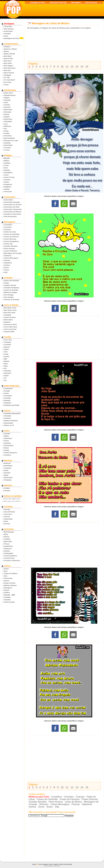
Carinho (7, 105)
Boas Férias (9, 58)
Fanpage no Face (38, 2)
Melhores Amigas (11, 292)
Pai (5, 368)
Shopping (8, 480)
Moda (6, 475)
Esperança (8, 119)
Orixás (7, 182)
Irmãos (7, 356)
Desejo (7, 114)
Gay (6, 576)
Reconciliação (9, 138)
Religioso (8, 187)
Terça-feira (8, 26)
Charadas (8, 416)
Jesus (6, 175)
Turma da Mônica (11, 556)
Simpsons (8, 549)
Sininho (7, 551)
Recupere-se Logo (11, 140)
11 (67, 67)
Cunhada (8, 342)
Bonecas (8, 463)
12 (72, 67)
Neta (6, 364)
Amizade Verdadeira (12, 288)
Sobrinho (8, 373)
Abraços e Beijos (11, 49)
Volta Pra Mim (9, 332)
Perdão (7, 133)
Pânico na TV (9, 425)
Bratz (6, 534)
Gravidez (8, 398)
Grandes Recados (11, 246)
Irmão (6, 354)
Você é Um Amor (10, 329)
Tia (5, 378)
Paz (6, 129)
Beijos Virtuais (10, 54)
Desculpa (8, 112)
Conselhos (8, 225)
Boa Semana (9, 29)
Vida (6, 272)
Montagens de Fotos (12, 38)
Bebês (7, 436)
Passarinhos (9, 445)
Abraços (7, 47)
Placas (7, 590)
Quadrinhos (9, 546)
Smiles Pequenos (11, 453)
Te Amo (7, 150)
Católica (7, 163)
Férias (7, 393)
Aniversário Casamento (13, 209)
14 (82, 67)
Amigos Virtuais (10, 285)
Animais (7, 434)
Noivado (7, 400)
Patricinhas (8, 478)
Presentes (8, 136)
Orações (7, 180)
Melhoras (8, 126)
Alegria (7, 98)
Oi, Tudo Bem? (10, 80)
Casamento (8, 389)
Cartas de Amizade (11, 290)
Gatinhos (8, 443)
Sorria (6, 268)
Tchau (6, 85)
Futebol (7, 488)
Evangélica (8, 173)
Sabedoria (8, 263)
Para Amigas (9, 295)
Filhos (7, 349)
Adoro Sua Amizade (12, 281)
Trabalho (8, 597)
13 (77, 67)
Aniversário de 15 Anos (13, 205)
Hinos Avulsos (10, 248)
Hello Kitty (8, 541)
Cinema (7, 517)
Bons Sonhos (9, 73)
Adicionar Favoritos (58, 2)
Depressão (8, 110)
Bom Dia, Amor (10, 313)
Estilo (6, 470)
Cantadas (8, 315)
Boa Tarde (8, 63)
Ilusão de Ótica (10, 583)
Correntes (8, 227)
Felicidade (8, 121)
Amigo (7, 283)
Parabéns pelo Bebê (12, 405)
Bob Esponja (9, 532)
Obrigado (8, 75)
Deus (6, 168)
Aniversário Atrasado (12, 202)
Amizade (7, 34)
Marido (7, 361)
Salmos (7, 189)
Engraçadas (9, 423)
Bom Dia (7, 70)
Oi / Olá (7, 78)
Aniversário (9, 31)
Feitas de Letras (10, 232)
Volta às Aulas (9, 602)
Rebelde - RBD (10, 595)
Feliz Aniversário (10, 216)
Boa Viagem (9, 66)
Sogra (6, 376)
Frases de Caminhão (12, 234)
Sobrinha (8, 371)
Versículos (8, 192)
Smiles (7, 450)
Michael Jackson (10, 585)
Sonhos (7, 265)
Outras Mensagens (11, 258)
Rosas (7, 448)
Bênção (7, 158)
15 (87, 67)
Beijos (7, 51)
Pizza (6, 521)
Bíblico (7, 161)
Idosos (7, 581)
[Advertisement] (64, 45)
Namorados (9, 320)
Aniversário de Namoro (13, 212)
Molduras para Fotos (39, 797)
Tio (5, 380)
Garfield (7, 539)
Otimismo (8, 256)
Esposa (7, 347)
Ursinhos (8, 455)
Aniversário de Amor (12, 207)
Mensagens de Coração (13, 253)
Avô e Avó (8, 340)
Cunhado (8, 345)
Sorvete (7, 524)
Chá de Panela (10, 512)
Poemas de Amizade (12, 300)
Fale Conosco (91, 2)
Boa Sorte (8, 61)
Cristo (6, 165)
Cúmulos (8, 418)
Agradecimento (10, 95)
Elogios (7, 117)
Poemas (7, 260)
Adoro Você (9, 93)
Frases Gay (8, 244)
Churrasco (8, 514)
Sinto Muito (8, 145)
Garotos (7, 491)
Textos (7, 270)
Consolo (7, 107)
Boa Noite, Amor (10, 308)
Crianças (8, 229)
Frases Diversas (10, 239)
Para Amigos (9, 297)
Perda (6, 131)
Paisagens (8, 588)
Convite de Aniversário (13, 214)
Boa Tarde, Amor (10, 310)
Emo (6, 571)
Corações (8, 468)
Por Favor (8, 82)
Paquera (7, 322)
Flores (7, 441)
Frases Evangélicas (12, 241)
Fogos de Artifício (11, 573)
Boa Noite (8, 56)
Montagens (76, 2)
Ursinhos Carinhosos (12, 560)
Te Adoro (8, 148)
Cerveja (7, 509)
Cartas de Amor (10, 317)
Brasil (6, 569)
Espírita (7, 170)
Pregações (8, 184)
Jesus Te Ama (9, 177)
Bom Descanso (10, 68)
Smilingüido (9, 553)
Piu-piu (7, 544)
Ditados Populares (11, 421)
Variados (8, 600)
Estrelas (7, 473)
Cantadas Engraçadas (12, 413)
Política (7, 593)
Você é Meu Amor (11, 327)
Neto (6, 366)
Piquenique (8, 519)
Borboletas (8, 466)
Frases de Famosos (12, 237)
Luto (6, 124)
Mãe (6, 359)
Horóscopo (8, 578)
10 (62, 67)
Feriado (7, 391)
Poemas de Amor (11, 324)
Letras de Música (11, 251)
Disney (7, 537)
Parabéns (8, 403)
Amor (6, 36)
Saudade (8, 143)
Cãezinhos (8, 438)
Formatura (8, 396)
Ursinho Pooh (9, 558)
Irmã (6, 352)
